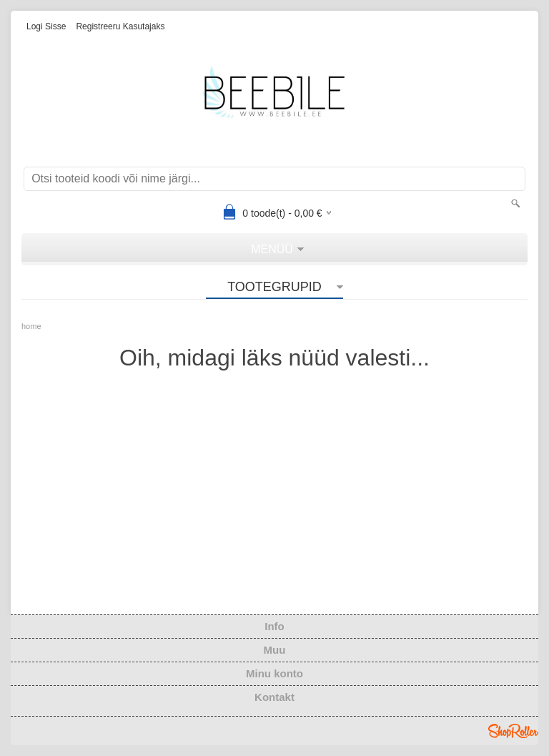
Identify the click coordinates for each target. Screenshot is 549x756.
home (31, 326)
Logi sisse (46, 26)
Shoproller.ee (513, 731)
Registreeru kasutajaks (120, 26)
